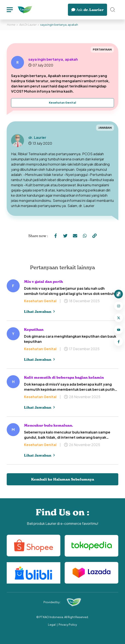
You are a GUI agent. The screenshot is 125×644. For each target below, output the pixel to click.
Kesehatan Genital (62, 103)
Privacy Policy (68, 625)
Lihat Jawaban (39, 312)
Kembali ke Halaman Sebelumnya (63, 479)
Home (11, 25)
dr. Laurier (87, 10)
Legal (52, 625)
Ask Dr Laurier (28, 25)
